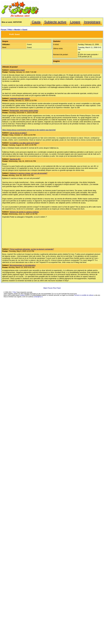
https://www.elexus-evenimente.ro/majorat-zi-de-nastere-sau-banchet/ (29, 130)
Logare (75, 22)
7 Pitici (14, 292)
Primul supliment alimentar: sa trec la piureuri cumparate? (32, 249)
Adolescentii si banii (17, 70)
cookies (22, 295)
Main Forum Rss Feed (52, 288)
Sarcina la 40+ (15, 159)
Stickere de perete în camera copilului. (24, 212)
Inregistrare (92, 22)
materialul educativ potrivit (19, 98)
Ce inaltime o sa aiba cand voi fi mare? (24, 143)
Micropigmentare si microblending (22, 265)
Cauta (36, 22)
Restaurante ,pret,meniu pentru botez (24, 111)
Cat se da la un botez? (18, 133)
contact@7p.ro (38, 297)
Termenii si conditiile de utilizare (84, 295)
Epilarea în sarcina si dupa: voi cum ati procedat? (28, 173)
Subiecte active (55, 22)
